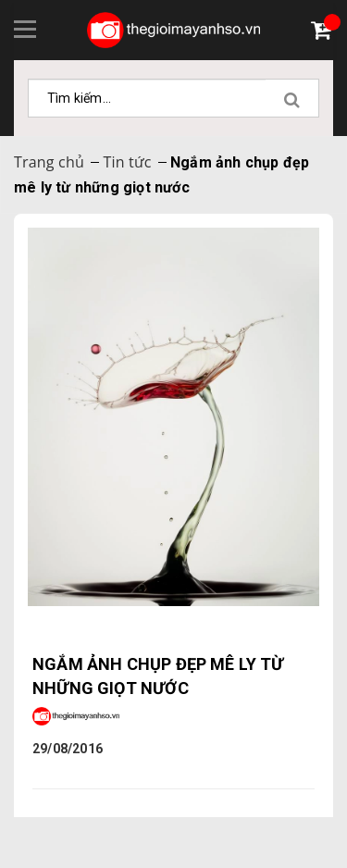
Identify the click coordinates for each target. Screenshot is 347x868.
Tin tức (127, 162)
